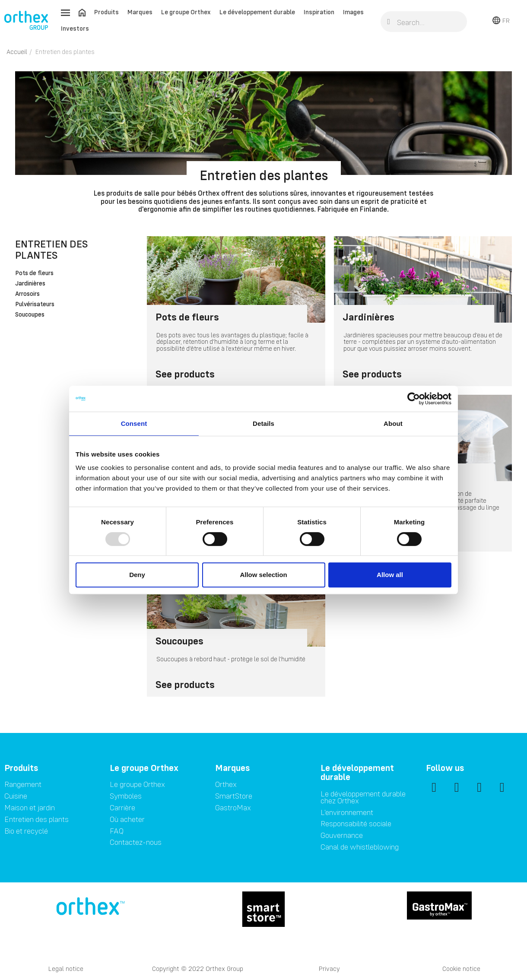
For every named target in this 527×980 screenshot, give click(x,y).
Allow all (390, 575)
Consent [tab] (134, 423)
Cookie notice (461, 969)
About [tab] (393, 423)
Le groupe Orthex (186, 12)
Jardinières (30, 284)
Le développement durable (257, 12)
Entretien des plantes (52, 249)
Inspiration (319, 12)
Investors (75, 28)
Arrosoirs (27, 294)
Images (353, 12)
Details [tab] (263, 423)
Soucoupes (30, 315)
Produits (106, 12)
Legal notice (66, 969)
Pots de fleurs (34, 273)
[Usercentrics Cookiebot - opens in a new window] (414, 399)
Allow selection (263, 575)
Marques (140, 12)
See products (185, 374)
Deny (137, 575)
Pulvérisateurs (35, 304)
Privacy (329, 969)
